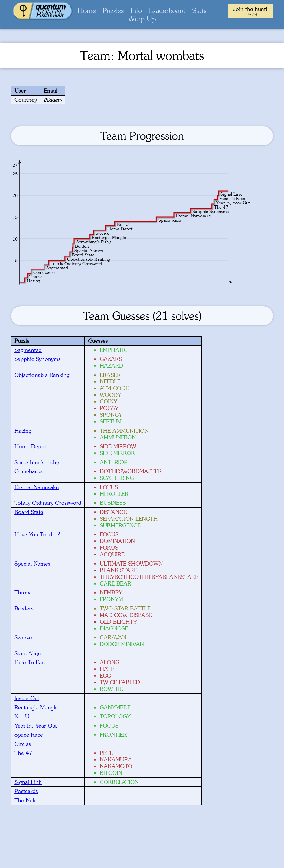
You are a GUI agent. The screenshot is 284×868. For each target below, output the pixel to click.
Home (87, 11)
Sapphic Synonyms (38, 359)
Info (136, 11)
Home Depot (30, 446)
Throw (22, 592)
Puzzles (113, 11)
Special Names (32, 564)
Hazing (23, 431)
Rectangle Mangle (36, 707)
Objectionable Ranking (42, 375)
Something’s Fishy (37, 462)
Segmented (28, 350)
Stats (199, 11)
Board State (29, 512)
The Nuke (26, 800)
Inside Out (27, 698)
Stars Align (28, 653)
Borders (24, 608)
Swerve (23, 637)
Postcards (26, 791)
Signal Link (28, 782)
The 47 (23, 753)
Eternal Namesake (37, 487)
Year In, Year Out (36, 726)
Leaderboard (167, 11)
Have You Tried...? (37, 534)
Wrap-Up (142, 19)
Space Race (29, 735)
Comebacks (29, 471)
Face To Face (31, 662)
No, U (22, 716)
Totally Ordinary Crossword (48, 503)
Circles (23, 744)
